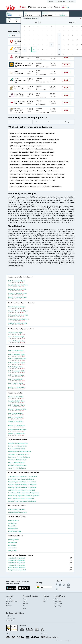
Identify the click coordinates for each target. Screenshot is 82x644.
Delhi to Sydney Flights (15, 383)
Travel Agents (11, 618)
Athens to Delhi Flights (15, 333)
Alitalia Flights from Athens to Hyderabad (21, 498)
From (9, 13)
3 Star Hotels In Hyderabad (40, 560)
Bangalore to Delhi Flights (16, 401)
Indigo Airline (12, 545)
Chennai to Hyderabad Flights (18, 293)
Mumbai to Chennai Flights (17, 425)
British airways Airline (15, 531)
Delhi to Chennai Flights (16, 417)
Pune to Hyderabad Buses (17, 449)
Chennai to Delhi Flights (16, 421)
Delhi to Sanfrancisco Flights (17, 359)
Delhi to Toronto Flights (16, 350)
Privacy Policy (58, 601)
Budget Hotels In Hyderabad (40, 570)
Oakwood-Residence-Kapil (44, 149)
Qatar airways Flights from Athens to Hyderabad (24, 493)
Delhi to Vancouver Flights (17, 355)
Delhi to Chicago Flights (16, 379)
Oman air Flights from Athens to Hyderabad (22, 501)
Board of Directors (12, 601)
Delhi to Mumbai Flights (16, 413)
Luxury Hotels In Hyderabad (40, 567)
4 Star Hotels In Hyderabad (40, 558)
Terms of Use (58, 603)
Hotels (25, 601)
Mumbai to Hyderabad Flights (18, 297)
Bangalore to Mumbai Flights (17, 430)
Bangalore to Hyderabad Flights (18, 285)
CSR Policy (57, 599)
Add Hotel (9, 616)
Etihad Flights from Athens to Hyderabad (21, 479)
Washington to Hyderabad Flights (19, 319)
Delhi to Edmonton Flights (17, 363)
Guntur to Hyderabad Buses (17, 468)
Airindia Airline (13, 523)
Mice (24, 608)
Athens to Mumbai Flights (16, 337)
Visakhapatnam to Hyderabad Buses (20, 451)
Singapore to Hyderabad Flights (18, 311)
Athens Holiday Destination (17, 509)
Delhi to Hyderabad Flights (17, 281)
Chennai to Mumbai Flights (17, 434)
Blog (44, 601)
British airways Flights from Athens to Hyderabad (24, 496)
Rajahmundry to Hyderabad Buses (19, 457)
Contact (45, 599)
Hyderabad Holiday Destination (18, 512)
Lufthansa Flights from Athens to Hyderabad (22, 485)
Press (8, 603)
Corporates (10, 620)
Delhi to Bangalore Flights (16, 405)
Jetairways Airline (13, 520)
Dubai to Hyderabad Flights (17, 307)
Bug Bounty (57, 606)
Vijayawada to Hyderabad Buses (18, 454)
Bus (24, 606)
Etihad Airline (12, 526)
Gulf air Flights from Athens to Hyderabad (21, 490)
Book (66, 57)
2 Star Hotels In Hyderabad (40, 563)
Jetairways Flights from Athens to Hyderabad (22, 487)
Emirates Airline (13, 529)
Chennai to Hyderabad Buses (17, 460)
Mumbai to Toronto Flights (17, 387)
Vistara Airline (12, 548)
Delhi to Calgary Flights (16, 367)
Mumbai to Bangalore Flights (17, 409)
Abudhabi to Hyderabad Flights (18, 323)
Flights (25, 599)
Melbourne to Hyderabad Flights (18, 315)
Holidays (25, 603)
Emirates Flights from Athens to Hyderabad (22, 482)
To (26, 13)
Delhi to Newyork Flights (16, 375)
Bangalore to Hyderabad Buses (18, 443)
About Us (9, 599)
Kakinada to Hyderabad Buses (18, 465)
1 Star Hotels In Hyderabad (40, 565)
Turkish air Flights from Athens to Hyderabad (22, 476)
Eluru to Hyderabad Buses (16, 463)
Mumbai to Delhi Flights (16, 397)
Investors (9, 606)
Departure (45, 13)
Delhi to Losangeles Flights (17, 371)
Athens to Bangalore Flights (17, 341)
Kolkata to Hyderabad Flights (17, 289)
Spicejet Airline (13, 551)
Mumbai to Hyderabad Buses (17, 446)
